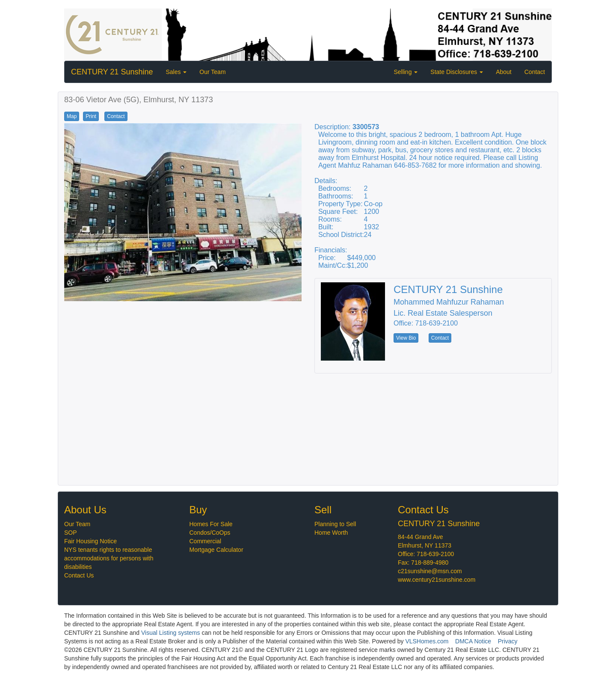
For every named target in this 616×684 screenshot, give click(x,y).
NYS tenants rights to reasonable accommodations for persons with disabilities (109, 558)
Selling (406, 72)
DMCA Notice (473, 641)
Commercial (206, 541)
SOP (71, 533)
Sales (176, 72)
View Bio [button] (406, 338)
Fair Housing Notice (90, 541)
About (504, 72)
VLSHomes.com (427, 641)
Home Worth (331, 533)
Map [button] (72, 116)
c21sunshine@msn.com (430, 571)
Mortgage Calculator (216, 550)
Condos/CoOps (210, 533)
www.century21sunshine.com (437, 580)
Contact (535, 72)
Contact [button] (116, 116)
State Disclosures (457, 72)
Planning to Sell (335, 524)
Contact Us (79, 575)
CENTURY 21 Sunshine (112, 72)
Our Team (212, 72)
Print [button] (91, 116)
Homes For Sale (211, 524)
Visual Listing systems (170, 633)
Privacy (508, 641)
